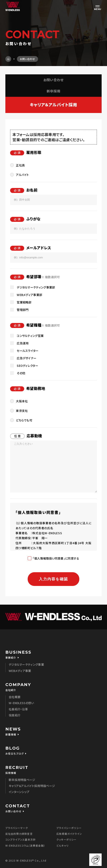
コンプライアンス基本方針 (21, 839)
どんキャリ (62, 845)
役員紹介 (15, 715)
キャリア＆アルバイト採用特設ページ (32, 786)
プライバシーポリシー (69, 828)
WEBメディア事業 (20, 671)
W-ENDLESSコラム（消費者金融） (25, 845)
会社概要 (15, 697)
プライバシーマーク (17, 828)
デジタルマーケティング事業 (26, 664)
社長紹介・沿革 (18, 709)
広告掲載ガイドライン (69, 834)
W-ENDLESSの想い (21, 703)
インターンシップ (19, 792)
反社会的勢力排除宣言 (19, 834)
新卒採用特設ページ (22, 780)
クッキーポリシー (67, 839)
